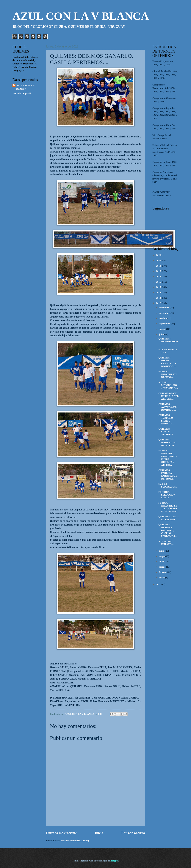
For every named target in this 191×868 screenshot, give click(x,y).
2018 (159, 271)
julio (162, 334)
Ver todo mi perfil (22, 93)
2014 (159, 293)
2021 (159, 255)
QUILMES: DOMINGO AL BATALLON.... (168, 443)
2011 (159, 584)
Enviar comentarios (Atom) (75, 841)
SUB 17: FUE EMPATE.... (166, 543)
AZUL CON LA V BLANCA (81, 16)
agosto (162, 329)
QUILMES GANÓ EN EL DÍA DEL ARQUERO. (168, 396)
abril (162, 562)
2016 (159, 282)
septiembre (165, 324)
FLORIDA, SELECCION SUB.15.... (167, 495)
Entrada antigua (133, 833)
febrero (163, 572)
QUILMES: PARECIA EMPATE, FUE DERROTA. (168, 475)
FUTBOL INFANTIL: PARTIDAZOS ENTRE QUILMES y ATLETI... (167, 458)
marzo (162, 567)
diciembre (164, 308)
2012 (159, 303)
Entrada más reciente (61, 833)
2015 (159, 287)
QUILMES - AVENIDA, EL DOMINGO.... (167, 407)
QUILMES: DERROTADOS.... (168, 342)
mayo (162, 556)
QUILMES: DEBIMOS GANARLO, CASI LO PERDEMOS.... (168, 530)
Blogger (114, 861)
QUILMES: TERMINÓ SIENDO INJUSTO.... (166, 419)
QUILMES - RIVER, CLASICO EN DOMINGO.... (167, 362)
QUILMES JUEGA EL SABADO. (168, 518)
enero (162, 578)
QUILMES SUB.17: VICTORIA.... (167, 432)
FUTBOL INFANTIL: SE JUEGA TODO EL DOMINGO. (168, 507)
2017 (159, 277)
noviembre (165, 313)
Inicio (99, 833)
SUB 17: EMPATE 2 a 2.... (168, 351)
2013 (159, 298)
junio (162, 551)
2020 (159, 261)
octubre (163, 318)
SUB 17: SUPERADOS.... (168, 485)
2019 (159, 266)
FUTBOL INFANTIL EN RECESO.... (167, 374)
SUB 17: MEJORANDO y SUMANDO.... (168, 385)
